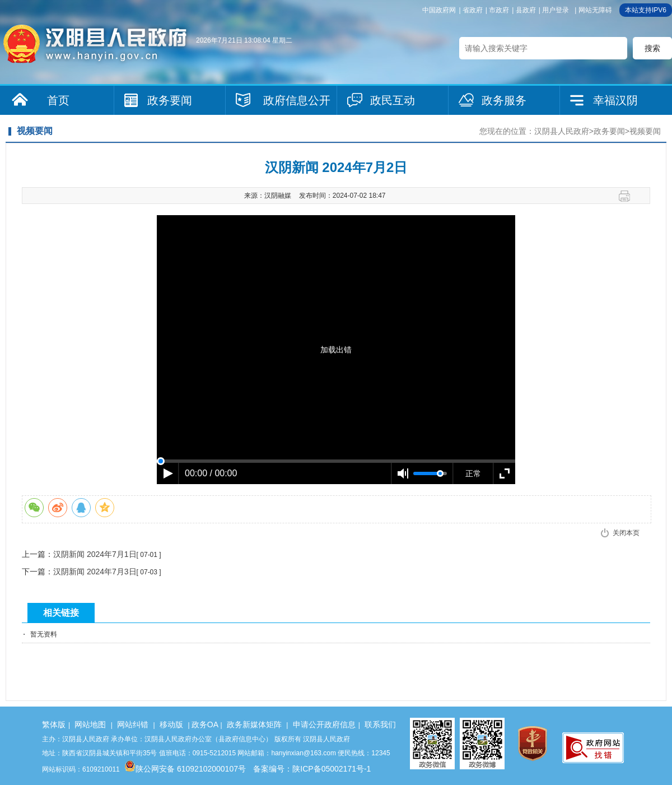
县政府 (526, 10)
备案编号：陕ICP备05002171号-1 (312, 769)
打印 (629, 196)
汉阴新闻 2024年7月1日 (95, 554)
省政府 (473, 10)
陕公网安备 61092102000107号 (185, 769)
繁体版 (54, 724)
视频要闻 (645, 131)
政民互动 (393, 100)
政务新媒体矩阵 (254, 724)
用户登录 (556, 10)
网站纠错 (133, 724)
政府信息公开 (297, 100)
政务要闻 (170, 100)
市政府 (499, 10)
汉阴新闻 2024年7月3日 (95, 572)
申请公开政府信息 (324, 724)
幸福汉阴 (615, 100)
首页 (58, 100)
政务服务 (504, 100)
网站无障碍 (595, 10)
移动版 (171, 724)
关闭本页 (626, 533)
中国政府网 (439, 10)
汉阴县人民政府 (562, 131)
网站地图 (90, 724)
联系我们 (380, 724)
